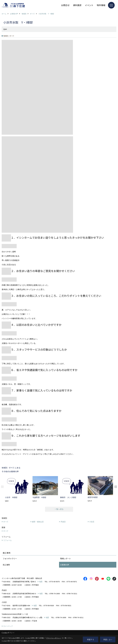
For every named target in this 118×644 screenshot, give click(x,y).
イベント (89, 5)
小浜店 (92, 522)
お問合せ (65, 5)
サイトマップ (8, 626)
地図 (41, 582)
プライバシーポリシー (53, 638)
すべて (6, 522)
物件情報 (101, 5)
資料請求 (77, 5)
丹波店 (63, 522)
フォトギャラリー (10, 559)
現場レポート (65, 559)
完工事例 (6, 565)
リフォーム (7, 540)
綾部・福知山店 (38, 522)
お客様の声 (65, 565)
